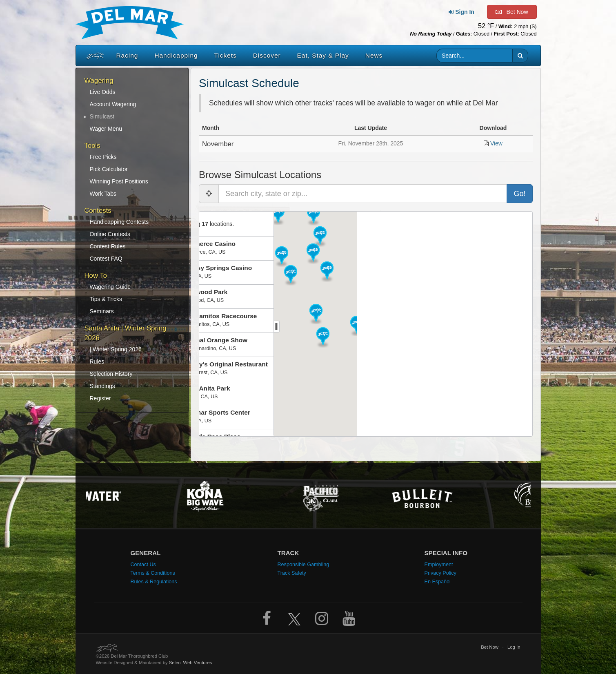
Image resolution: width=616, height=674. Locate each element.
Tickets (226, 55)
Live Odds (103, 92)
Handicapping (176, 55)
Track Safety (292, 573)
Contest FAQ (106, 259)
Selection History (111, 374)
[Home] (93, 56)
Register (100, 398)
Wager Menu (106, 129)
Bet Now (490, 647)
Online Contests (110, 234)
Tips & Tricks (106, 299)
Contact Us (143, 565)
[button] (520, 56)
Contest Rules (108, 246)
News (374, 55)
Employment (439, 565)
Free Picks (103, 157)
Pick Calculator (109, 169)
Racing (127, 55)
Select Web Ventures (191, 663)
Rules (97, 362)
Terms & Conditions (153, 573)
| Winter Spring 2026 (116, 349)
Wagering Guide (110, 287)
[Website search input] (475, 56)
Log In (514, 647)
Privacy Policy (440, 573)
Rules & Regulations (154, 582)
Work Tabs (103, 194)
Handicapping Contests (119, 222)
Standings (102, 386)
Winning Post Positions (119, 181)
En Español (438, 582)
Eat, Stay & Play (323, 55)
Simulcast (102, 116)
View (496, 143)
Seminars (102, 311)
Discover (267, 55)
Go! (519, 194)
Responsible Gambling (304, 565)
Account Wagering (113, 104)
